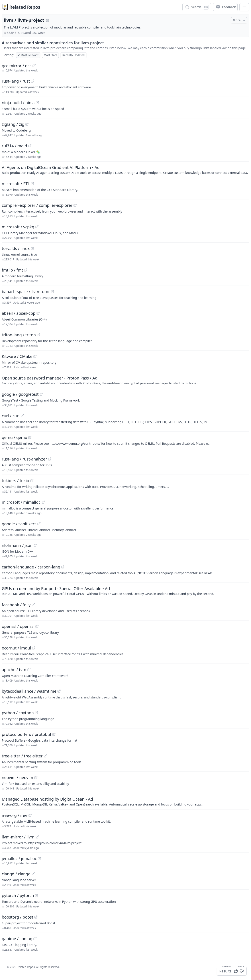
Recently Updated (73, 55)
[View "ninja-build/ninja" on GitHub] (37, 103)
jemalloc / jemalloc (19, 858)
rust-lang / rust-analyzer (24, 459)
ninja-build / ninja (18, 103)
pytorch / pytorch (18, 895)
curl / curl (11, 416)
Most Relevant (28, 55)
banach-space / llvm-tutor (26, 292)
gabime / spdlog (17, 939)
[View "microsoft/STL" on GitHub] (33, 184)
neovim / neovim (17, 777)
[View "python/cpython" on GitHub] (37, 713)
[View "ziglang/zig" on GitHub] (27, 124)
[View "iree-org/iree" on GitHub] (30, 815)
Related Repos (25, 7)
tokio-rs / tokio (15, 481)
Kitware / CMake (17, 356)
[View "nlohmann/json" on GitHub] (35, 545)
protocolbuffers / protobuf (27, 734)
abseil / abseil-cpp (19, 313)
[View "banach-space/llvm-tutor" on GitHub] (53, 292)
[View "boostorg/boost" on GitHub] (36, 917)
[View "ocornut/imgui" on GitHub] (34, 648)
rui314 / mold (14, 146)
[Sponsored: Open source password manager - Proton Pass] (125, 380)
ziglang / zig (13, 124)
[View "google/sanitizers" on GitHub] (39, 524)
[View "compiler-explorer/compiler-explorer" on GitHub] (75, 205)
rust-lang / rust (16, 81)
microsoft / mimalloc (21, 502)
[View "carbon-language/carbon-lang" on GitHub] (63, 567)
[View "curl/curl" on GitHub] (22, 416)
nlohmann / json (17, 545)
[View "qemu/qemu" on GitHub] (30, 437)
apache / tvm (14, 670)
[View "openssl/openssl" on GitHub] (37, 626)
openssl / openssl (18, 626)
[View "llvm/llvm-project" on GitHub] (48, 20)
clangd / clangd (16, 874)
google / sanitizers (19, 524)
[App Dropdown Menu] (244, 7)
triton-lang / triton (19, 335)
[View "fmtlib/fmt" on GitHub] (26, 270)
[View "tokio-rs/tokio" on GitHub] (32, 481)
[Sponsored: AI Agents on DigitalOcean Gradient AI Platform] (125, 170)
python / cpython (18, 713)
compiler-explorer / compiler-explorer (37, 205)
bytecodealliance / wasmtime (29, 691)
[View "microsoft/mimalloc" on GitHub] (43, 502)
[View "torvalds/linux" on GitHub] (33, 248)
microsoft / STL (16, 184)
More (239, 20)
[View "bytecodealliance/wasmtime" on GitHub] (59, 691)
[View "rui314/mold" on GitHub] (30, 146)
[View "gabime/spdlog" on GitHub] (35, 939)
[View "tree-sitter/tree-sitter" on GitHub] (45, 756)
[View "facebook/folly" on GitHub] (33, 605)
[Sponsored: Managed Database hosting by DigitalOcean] (125, 801)
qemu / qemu (14, 437)
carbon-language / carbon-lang (31, 567)
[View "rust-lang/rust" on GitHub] (33, 81)
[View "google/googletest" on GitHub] (41, 394)
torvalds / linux (16, 248)
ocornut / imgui (16, 648)
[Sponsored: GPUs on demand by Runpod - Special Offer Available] (125, 591)
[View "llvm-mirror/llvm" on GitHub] (37, 837)
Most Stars (51, 55)
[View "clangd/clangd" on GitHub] (33, 874)
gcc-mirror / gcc (17, 66)
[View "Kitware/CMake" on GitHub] (35, 356)
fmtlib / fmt (12, 270)
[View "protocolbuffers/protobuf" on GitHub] (54, 734)
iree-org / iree (15, 815)
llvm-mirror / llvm (18, 837)
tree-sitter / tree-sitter (22, 756)
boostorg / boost (17, 917)
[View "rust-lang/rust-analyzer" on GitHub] (50, 459)
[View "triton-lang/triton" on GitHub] (39, 335)
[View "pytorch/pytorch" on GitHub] (37, 895)
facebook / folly (16, 605)
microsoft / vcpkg (18, 227)
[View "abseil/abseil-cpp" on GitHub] (38, 313)
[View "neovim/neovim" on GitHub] (36, 777)
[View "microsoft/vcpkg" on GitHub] (37, 227)
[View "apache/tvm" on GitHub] (29, 670)
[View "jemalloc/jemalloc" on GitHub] (39, 858)
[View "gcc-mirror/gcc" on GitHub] (34, 66)
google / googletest (20, 394)
